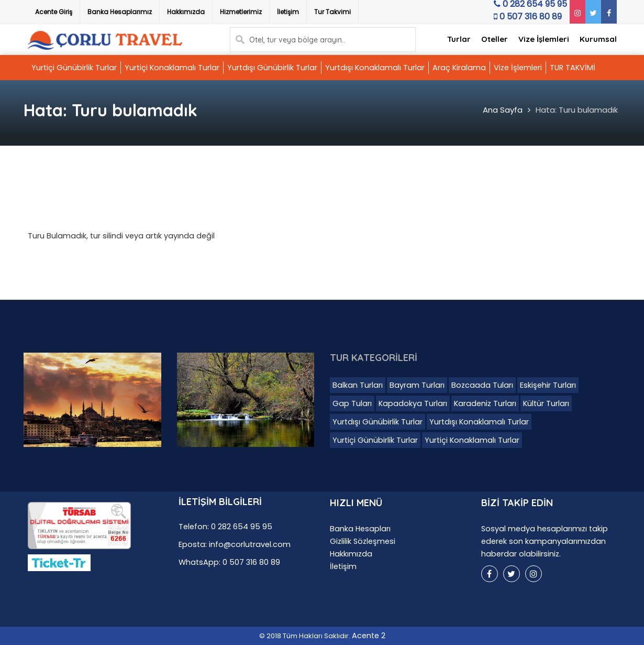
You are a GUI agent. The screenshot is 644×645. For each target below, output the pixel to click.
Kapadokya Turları (413, 403)
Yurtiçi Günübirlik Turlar (74, 68)
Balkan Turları (358, 385)
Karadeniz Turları (485, 403)
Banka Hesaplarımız (120, 12)
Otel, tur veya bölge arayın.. (297, 40)
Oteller (495, 39)
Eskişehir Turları (548, 385)
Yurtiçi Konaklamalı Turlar (172, 68)
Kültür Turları (546, 403)
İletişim (288, 12)
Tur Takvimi (332, 12)
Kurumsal (598, 39)
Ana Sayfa (503, 110)
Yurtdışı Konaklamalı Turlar (375, 68)
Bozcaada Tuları (482, 385)
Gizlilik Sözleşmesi (363, 541)
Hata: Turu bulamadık (577, 110)
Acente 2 (369, 636)
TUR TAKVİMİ (573, 68)
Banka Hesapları (360, 529)
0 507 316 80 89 (526, 19)
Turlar (459, 39)
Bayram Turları (417, 385)
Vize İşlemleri (544, 39)
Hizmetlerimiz (241, 12)
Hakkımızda (186, 12)
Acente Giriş (54, 12)
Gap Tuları (352, 403)
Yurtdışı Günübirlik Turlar (272, 68)
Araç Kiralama (459, 68)
